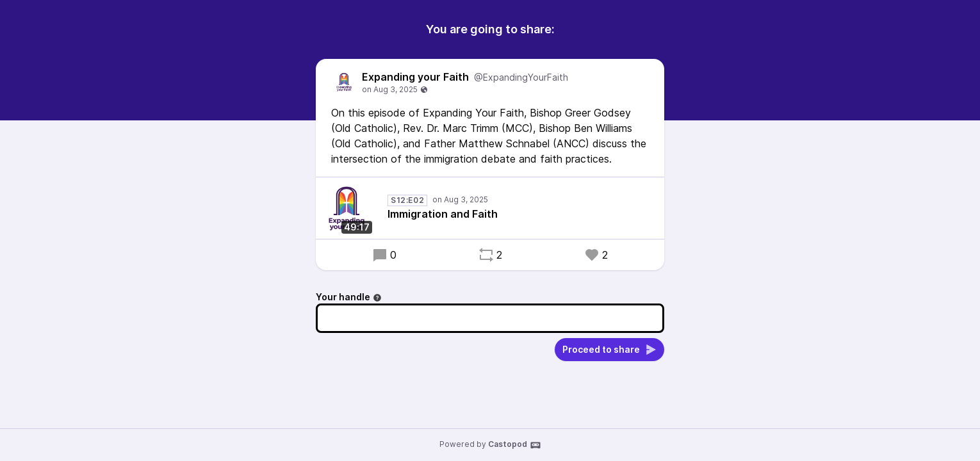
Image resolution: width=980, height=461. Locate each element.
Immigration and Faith (443, 214)
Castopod (515, 445)
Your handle (349, 297)
